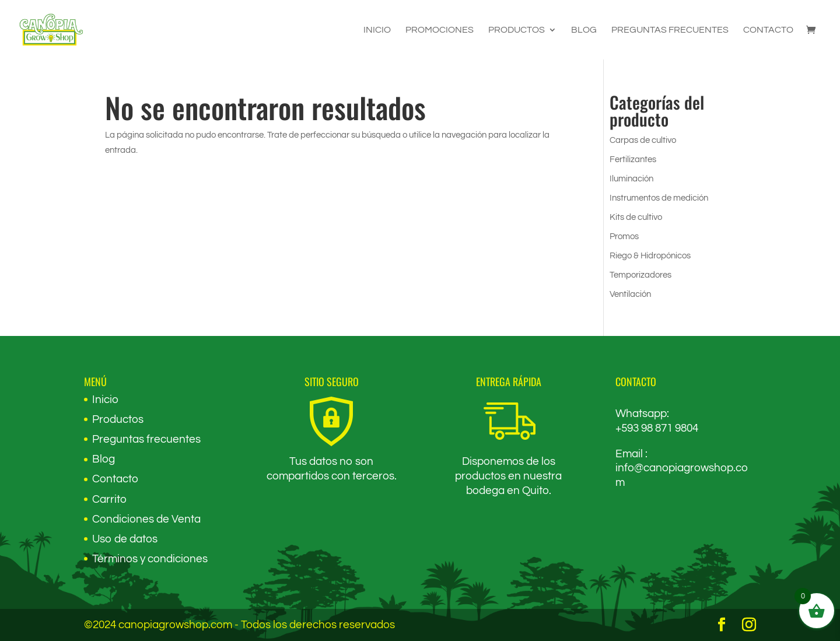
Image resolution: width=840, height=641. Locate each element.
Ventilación (630, 294)
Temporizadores (640, 275)
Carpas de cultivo (643, 140)
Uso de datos (125, 539)
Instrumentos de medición (659, 198)
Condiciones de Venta (146, 519)
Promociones (440, 30)
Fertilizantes (633, 160)
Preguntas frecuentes (670, 30)
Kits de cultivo (636, 217)
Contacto (768, 30)
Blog (584, 30)
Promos (624, 237)
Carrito (109, 499)
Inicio (377, 30)
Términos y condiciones (150, 559)
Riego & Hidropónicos (650, 256)
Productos (517, 30)
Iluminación (631, 179)
